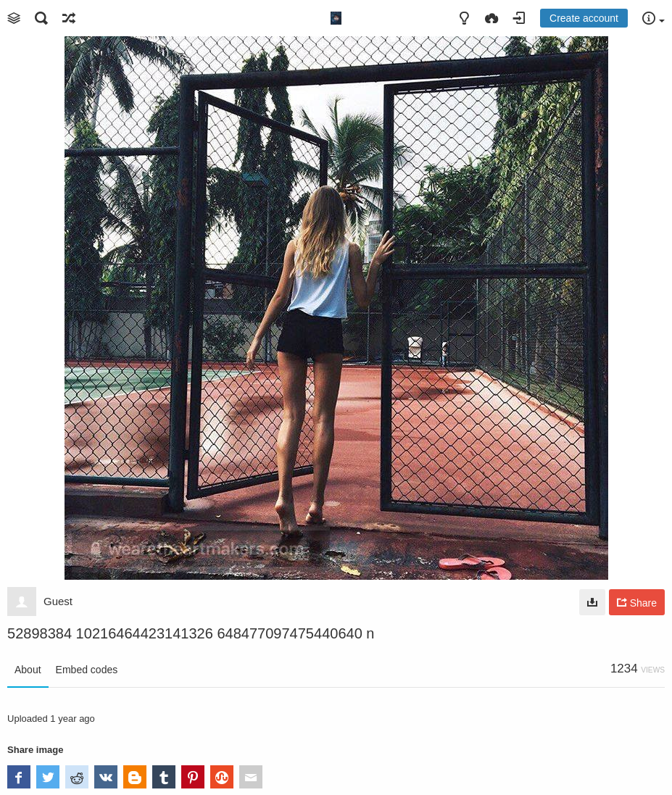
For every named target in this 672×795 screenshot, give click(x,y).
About (28, 670)
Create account (584, 18)
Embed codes (87, 670)
